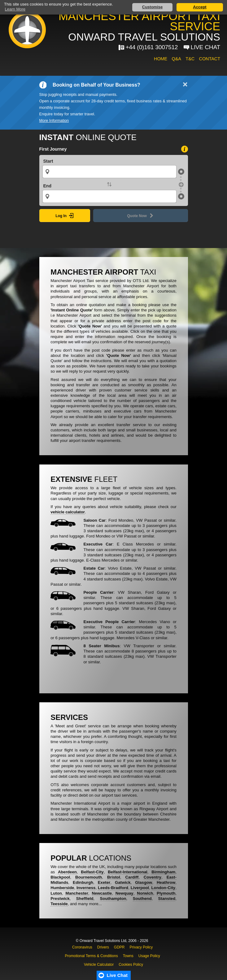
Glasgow (144, 882)
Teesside (59, 904)
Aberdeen (67, 872)
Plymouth (166, 893)
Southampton (113, 899)
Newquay (124, 893)
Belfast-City (92, 872)
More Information (54, 121)
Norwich (145, 893)
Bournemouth (89, 877)
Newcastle (102, 893)
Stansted (167, 899)
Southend (142, 899)
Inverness (86, 888)
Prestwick (60, 899)
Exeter (104, 882)
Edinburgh (83, 882)
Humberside (62, 888)
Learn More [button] (15, 9)
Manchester (77, 893)
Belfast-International (128, 872)
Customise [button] (152, 7)
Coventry (153, 877)
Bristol (114, 877)
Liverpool (140, 888)
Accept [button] (200, 7)
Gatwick (123, 882)
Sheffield (85, 899)
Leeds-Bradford (113, 888)
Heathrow (166, 882)
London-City (164, 888)
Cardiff (132, 877)
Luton (56, 893)
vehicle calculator (68, 512)
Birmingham (163, 872)
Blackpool (60, 877)
